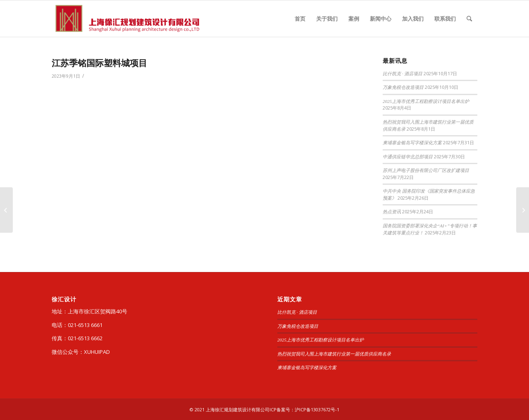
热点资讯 (392, 212)
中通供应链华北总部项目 (408, 157)
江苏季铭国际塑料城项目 (99, 63)
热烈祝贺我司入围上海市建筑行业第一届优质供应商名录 (334, 354)
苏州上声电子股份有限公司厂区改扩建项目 (426, 170)
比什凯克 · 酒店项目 (403, 74)
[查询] (469, 19)
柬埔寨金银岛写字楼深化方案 (412, 143)
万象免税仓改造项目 (403, 87)
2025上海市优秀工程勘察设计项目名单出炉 (426, 101)
